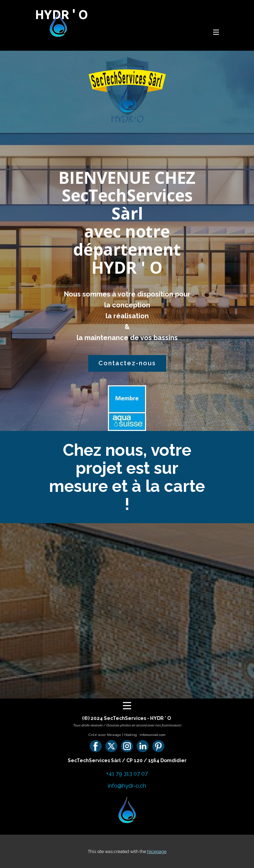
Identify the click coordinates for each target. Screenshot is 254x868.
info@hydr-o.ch (127, 786)
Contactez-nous (127, 363)
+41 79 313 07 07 (127, 774)
